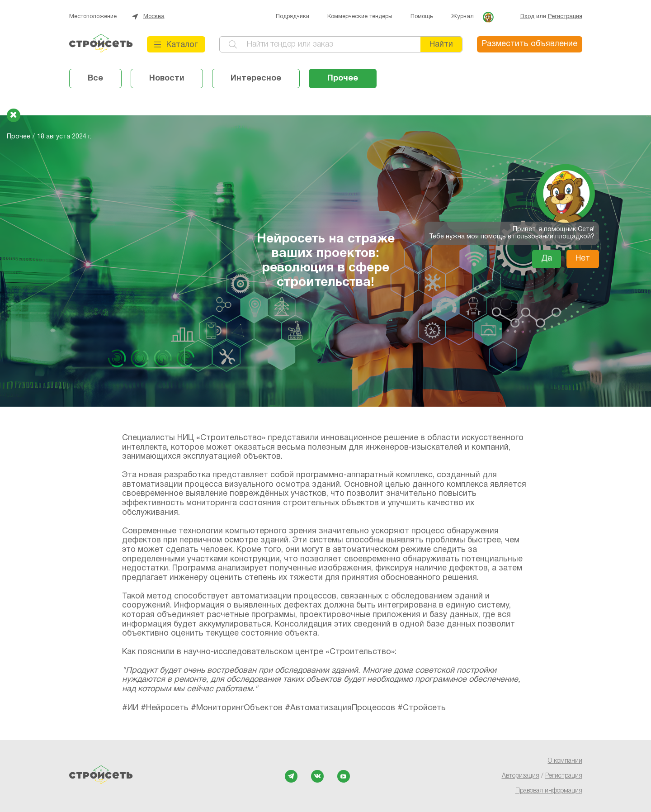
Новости (167, 78)
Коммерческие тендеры (360, 17)
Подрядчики (292, 17)
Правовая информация (549, 791)
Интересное (256, 78)
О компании (565, 761)
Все (95, 78)
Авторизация (521, 776)
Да (547, 259)
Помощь (422, 17)
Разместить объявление (530, 44)
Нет (583, 259)
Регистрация (565, 17)
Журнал (462, 17)
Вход (527, 17)
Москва (154, 17)
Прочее (343, 78)
